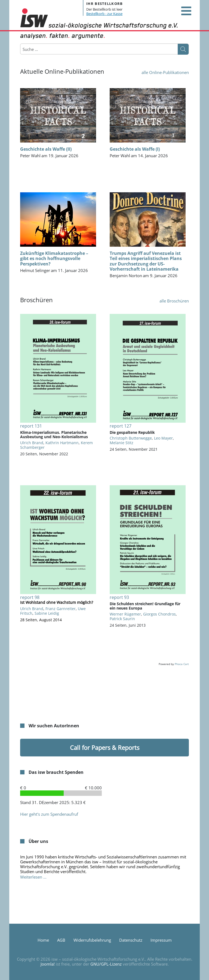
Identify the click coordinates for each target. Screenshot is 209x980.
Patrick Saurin (122, 619)
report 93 (119, 597)
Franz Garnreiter (61, 609)
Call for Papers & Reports (105, 747)
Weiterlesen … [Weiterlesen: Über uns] (33, 877)
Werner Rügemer (125, 614)
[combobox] (49, 49)
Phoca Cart (182, 664)
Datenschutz (131, 940)
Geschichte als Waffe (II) (46, 149)
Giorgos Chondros (159, 614)
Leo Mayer (163, 438)
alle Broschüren (174, 301)
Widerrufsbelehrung (92, 940)
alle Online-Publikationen (165, 72)
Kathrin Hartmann (62, 443)
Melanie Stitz (122, 443)
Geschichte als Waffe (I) (135, 149)
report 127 (121, 426)
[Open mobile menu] (186, 11)
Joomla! (48, 964)
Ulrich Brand (32, 443)
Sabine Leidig (47, 613)
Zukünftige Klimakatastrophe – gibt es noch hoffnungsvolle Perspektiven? (54, 258)
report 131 (31, 426)
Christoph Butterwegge (131, 438)
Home (43, 940)
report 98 (30, 597)
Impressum (161, 940)
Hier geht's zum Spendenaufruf (49, 814)
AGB (61, 940)
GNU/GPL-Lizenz (106, 964)
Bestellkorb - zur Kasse (104, 14)
